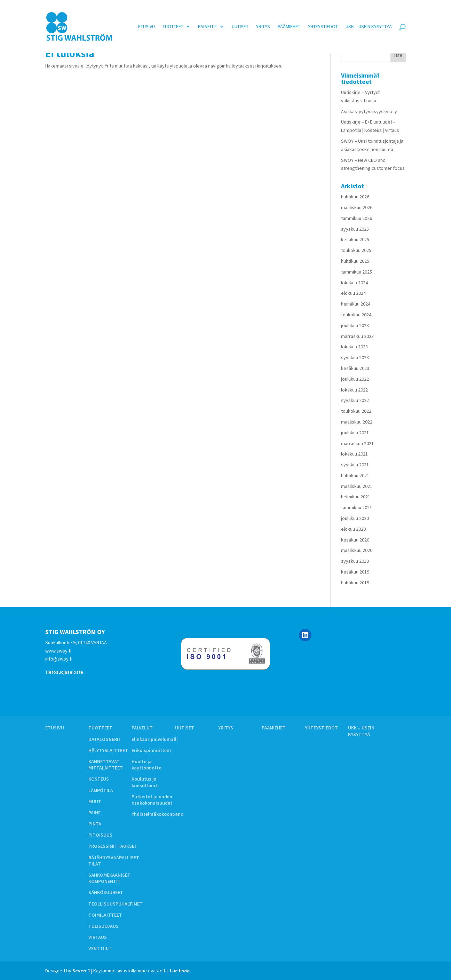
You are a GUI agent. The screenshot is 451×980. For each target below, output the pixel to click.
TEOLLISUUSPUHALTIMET (116, 904)
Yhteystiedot (323, 27)
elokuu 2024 (353, 293)
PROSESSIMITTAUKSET (113, 846)
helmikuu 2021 (356, 497)
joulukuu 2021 (355, 433)
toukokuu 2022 (356, 411)
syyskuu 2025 (355, 229)
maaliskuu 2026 (357, 207)
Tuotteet (173, 27)
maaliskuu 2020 (357, 550)
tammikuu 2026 (357, 218)
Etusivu (147, 27)
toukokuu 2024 (356, 315)
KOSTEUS (99, 779)
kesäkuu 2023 (355, 368)
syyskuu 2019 (355, 561)
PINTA (95, 824)
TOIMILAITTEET (105, 915)
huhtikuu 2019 (355, 583)
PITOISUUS (100, 835)
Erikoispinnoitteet (151, 750)
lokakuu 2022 (354, 390)
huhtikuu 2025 (355, 261)
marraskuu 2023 (357, 336)
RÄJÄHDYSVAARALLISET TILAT (114, 861)
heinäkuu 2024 (356, 304)
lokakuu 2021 (354, 454)
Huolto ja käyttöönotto (147, 765)
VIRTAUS (98, 937)
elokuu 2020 (353, 529)
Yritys (263, 27)
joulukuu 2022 (355, 379)
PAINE (94, 813)
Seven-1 (81, 971)
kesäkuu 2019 (355, 572)
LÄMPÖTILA (101, 790)
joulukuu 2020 (355, 518)
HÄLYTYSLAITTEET (108, 750)
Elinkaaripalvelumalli (155, 739)
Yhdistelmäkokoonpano (157, 814)
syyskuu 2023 (355, 357)
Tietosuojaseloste (64, 672)
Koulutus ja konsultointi (145, 782)
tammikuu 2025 (357, 272)
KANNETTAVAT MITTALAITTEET (106, 765)
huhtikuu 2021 (355, 475)
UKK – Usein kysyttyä (369, 27)
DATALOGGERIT (105, 739)
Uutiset (240, 27)
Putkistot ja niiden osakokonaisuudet (152, 800)
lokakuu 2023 (354, 347)
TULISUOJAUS (104, 926)
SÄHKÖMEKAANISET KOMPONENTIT (109, 878)
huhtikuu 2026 (355, 197)
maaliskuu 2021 (357, 486)
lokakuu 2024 (354, 283)
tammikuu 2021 (357, 507)
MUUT (95, 801)
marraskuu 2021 (357, 443)
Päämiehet (289, 27)
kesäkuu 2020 (355, 540)
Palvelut (208, 27)
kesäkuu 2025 (355, 239)
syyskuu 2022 (355, 400)
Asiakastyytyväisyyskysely (369, 111)
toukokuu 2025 (356, 250)
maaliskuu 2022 (357, 422)
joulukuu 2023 (355, 325)
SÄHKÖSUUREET (106, 892)
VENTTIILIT (101, 948)
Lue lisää (180, 971)
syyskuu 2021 (355, 465)
